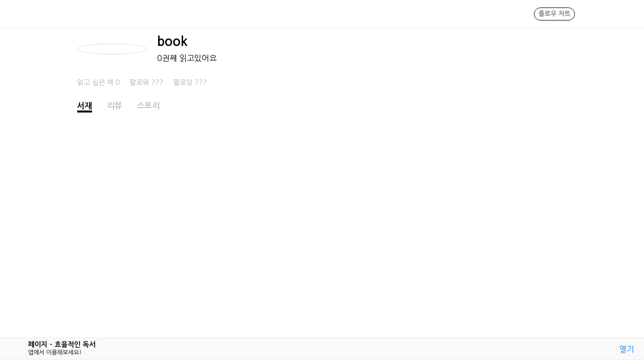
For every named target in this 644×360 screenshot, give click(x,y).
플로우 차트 (554, 14)
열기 (626, 349)
